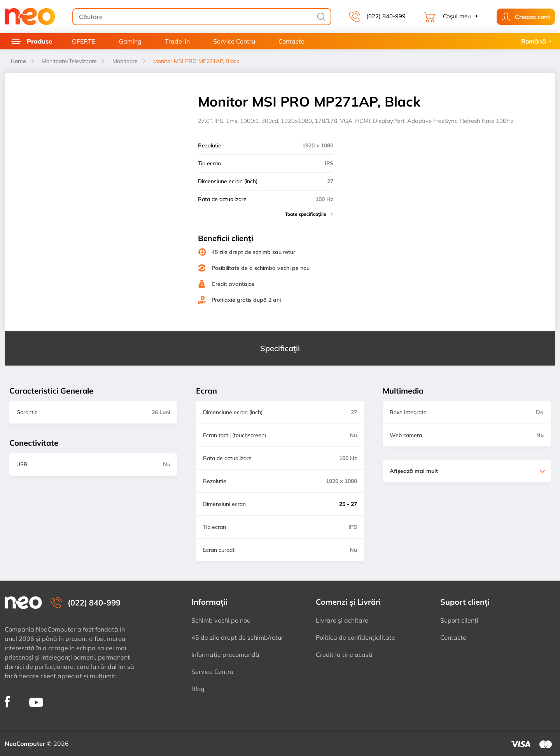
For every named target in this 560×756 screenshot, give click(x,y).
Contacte (291, 41)
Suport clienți (459, 620)
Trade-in (177, 41)
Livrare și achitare (342, 620)
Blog (198, 689)
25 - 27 (348, 504)
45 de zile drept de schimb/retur (237, 637)
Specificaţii (280, 348)
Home (18, 61)
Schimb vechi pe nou (221, 620)
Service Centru (234, 41)
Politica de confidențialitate (355, 637)
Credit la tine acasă (344, 654)
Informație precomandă (225, 654)
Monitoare (125, 61)
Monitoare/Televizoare (69, 61)
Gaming (130, 41)
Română (534, 41)
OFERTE (84, 41)
